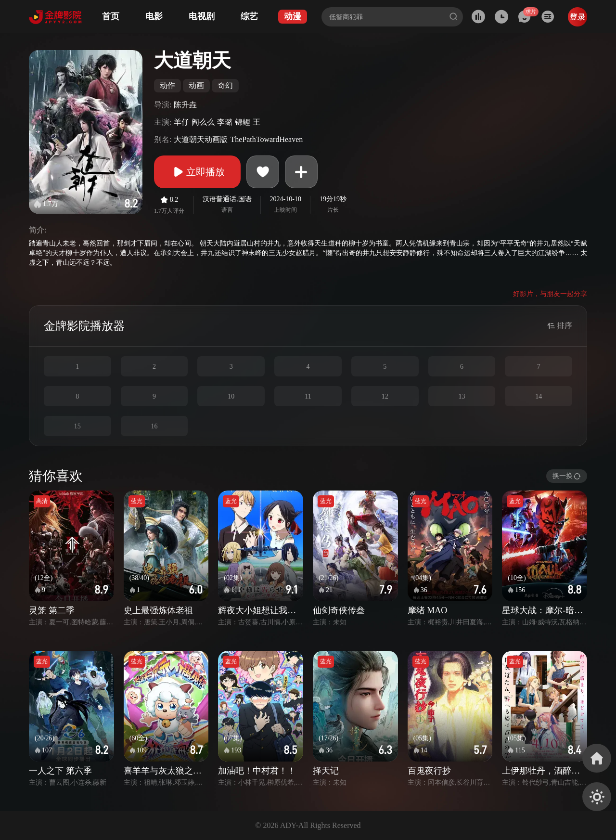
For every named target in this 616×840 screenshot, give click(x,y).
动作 (167, 85)
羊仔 (181, 122)
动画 (196, 85)
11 (308, 396)
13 (462, 396)
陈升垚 (185, 105)
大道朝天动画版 (201, 139)
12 (385, 396)
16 (154, 426)
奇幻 (225, 85)
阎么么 (203, 122)
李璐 (225, 122)
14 (539, 396)
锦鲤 (243, 122)
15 (77, 426)
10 (231, 396)
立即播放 (197, 172)
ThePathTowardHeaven (266, 139)
